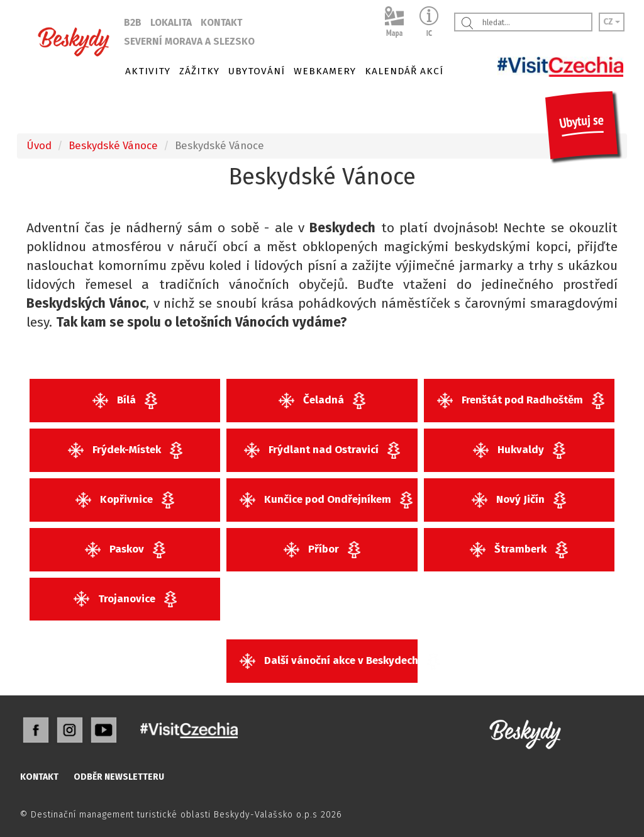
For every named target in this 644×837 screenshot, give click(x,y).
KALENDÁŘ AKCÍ (404, 71)
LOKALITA (171, 23)
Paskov (125, 550)
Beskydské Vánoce (113, 145)
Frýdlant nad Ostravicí (322, 450)
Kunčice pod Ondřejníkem (326, 500)
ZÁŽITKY (199, 71)
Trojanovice (125, 599)
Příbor (322, 550)
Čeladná (322, 401)
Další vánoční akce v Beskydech (328, 661)
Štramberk (519, 550)
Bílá (125, 401)
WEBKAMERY (325, 71)
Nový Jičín (519, 500)
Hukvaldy (519, 450)
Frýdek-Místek (125, 450)
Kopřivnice (125, 500)
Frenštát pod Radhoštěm (521, 401)
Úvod (39, 145)
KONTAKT (221, 23)
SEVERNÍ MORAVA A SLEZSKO (189, 42)
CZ (612, 22)
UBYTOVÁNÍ (257, 71)
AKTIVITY (148, 71)
